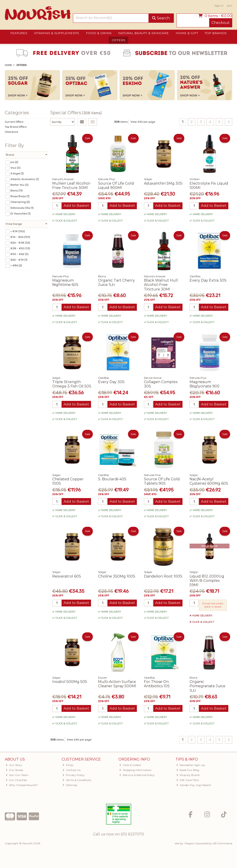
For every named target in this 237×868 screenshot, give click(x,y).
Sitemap (70, 786)
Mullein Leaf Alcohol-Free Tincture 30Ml (72, 186)
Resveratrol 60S (67, 577)
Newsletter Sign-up (191, 766)
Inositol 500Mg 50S (70, 683)
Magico (189, 844)
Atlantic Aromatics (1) (25, 179)
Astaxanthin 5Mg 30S (163, 183)
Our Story (14, 766)
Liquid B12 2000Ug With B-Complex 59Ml (207, 581)
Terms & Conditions (77, 781)
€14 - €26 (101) (20, 237)
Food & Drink (99, 33)
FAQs (68, 766)
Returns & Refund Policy (137, 776)
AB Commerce (222, 844)
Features (19, 33)
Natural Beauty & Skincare (143, 33)
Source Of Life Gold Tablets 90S (162, 482)
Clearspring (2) (20, 202)
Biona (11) (17, 191)
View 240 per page (143, 122)
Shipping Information (135, 771)
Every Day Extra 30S (208, 281)
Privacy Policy (74, 776)
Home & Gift (187, 33)
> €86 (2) (16, 265)
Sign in (219, 6)
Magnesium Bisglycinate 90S (204, 384)
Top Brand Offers (16, 127)
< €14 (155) (18, 231)
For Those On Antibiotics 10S (157, 685)
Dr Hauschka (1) (21, 213)
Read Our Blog (188, 771)
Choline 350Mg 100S (117, 577)
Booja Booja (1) (20, 196)
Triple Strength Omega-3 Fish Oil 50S (72, 384)
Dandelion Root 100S (163, 577)
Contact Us (72, 771)
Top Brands (216, 33)
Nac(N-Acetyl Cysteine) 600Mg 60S (209, 482)
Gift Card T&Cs (188, 781)
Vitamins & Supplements (57, 33)
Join (229, 6)
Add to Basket (76, 206)
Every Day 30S (111, 382)
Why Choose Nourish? (22, 786)
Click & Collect (130, 766)
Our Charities (16, 781)
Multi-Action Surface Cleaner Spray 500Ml (117, 685)
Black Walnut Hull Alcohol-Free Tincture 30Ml (161, 285)
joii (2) (14, 162)
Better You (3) (20, 185)
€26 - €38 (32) (20, 243)
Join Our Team (17, 776)
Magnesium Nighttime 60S (65, 283)
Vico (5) (16, 168)
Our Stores (14, 771)
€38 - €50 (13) (20, 248)
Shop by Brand (188, 776)
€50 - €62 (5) (20, 254)
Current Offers (14, 122)
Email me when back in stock (213, 606)
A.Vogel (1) (17, 173)
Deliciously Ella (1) (22, 208)
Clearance (11, 132)
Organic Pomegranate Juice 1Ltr (207, 687)
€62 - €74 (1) (19, 260)
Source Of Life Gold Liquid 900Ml (116, 186)
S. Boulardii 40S (112, 480)
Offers (118, 40)
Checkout (221, 23)
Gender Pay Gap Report (194, 786)
